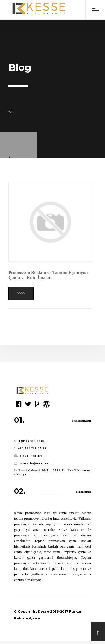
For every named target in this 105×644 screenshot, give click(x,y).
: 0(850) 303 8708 (31, 441)
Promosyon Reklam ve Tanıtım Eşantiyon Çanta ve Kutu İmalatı (48, 275)
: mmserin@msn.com (34, 463)
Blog (12, 112)
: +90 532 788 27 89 (31, 448)
